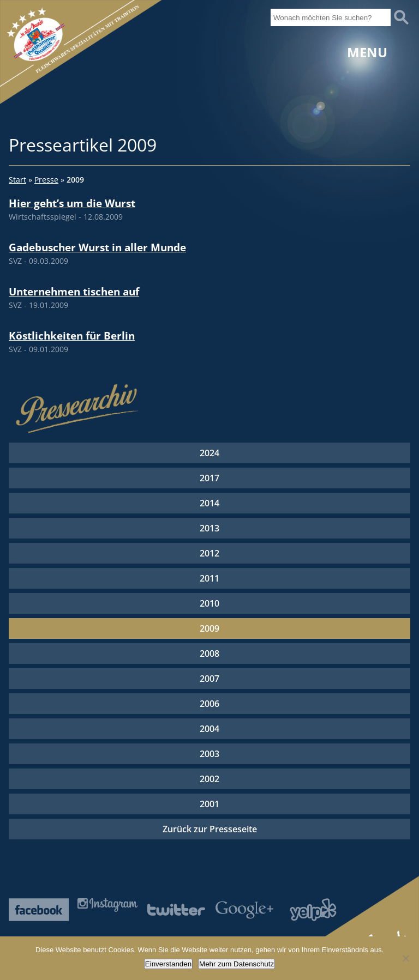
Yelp (313, 910)
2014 (209, 503)
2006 (209, 704)
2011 (209, 578)
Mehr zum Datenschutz (237, 964)
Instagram (107, 905)
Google (244, 910)
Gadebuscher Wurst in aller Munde (97, 247)
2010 (209, 603)
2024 (209, 453)
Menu (367, 52)
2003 (209, 754)
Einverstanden (168, 964)
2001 (209, 804)
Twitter (176, 910)
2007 (209, 679)
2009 (209, 628)
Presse (46, 180)
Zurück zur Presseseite (210, 829)
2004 (209, 729)
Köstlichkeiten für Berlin (72, 335)
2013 (209, 528)
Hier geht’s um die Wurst (72, 203)
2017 (209, 478)
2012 (209, 553)
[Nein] (405, 958)
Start (17, 180)
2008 (209, 654)
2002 (209, 779)
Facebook (39, 910)
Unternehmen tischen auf (74, 291)
